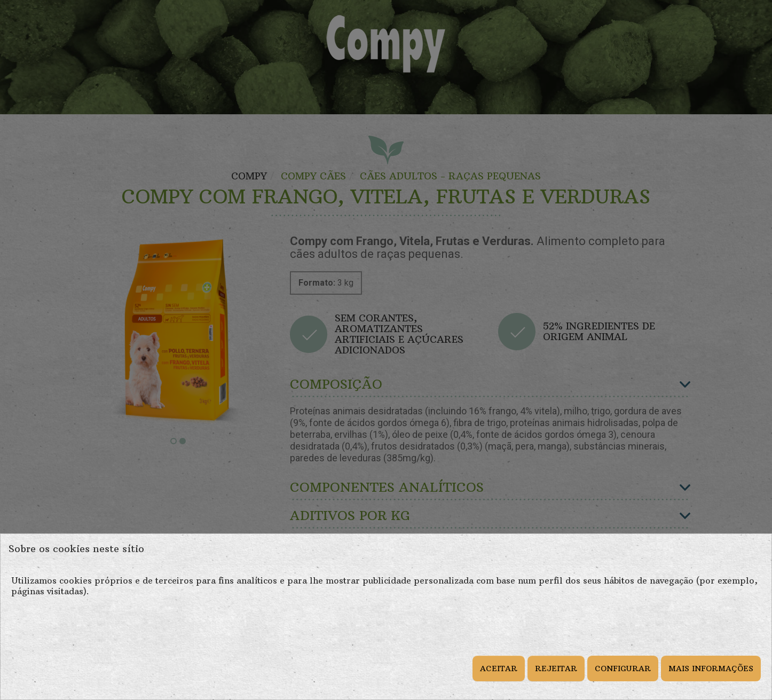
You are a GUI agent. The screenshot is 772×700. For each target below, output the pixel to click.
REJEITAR (556, 668)
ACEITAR (499, 668)
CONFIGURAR (623, 668)
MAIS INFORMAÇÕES (711, 668)
